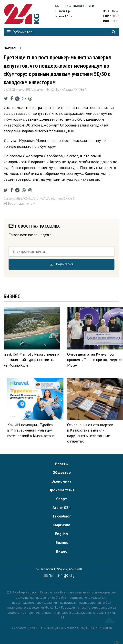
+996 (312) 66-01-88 (68, 569)
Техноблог (61, 516)
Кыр (58, 6)
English (61, 534)
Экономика (61, 481)
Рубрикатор (20, 32)
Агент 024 (61, 507)
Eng (68, 6)
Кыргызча (61, 525)
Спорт (62, 499)
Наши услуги (83, 6)
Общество (62, 472)
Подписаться (62, 264)
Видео (62, 551)
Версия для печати (19, 204)
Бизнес (62, 542)
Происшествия (61, 490)
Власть (61, 464)
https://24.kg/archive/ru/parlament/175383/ (45, 198)
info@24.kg (66, 576)
